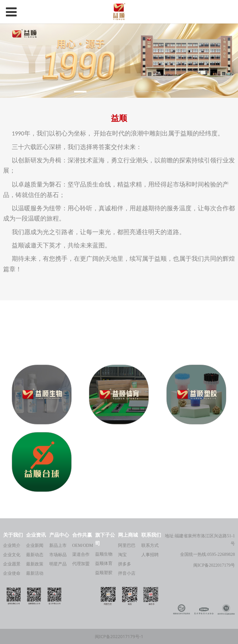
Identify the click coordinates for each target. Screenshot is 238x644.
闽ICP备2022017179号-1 (119, 636)
